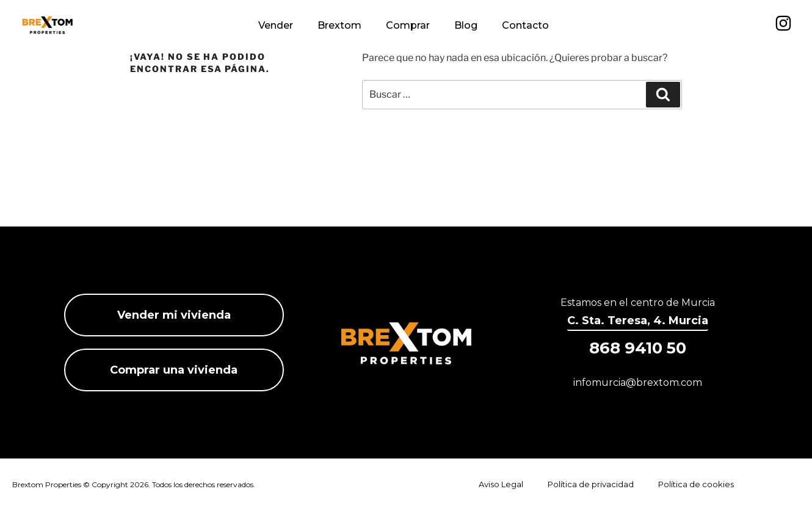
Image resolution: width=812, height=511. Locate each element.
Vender (276, 25)
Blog (466, 25)
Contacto (525, 25)
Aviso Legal (501, 485)
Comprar (408, 25)
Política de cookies (696, 485)
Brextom (339, 25)
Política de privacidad (591, 485)
